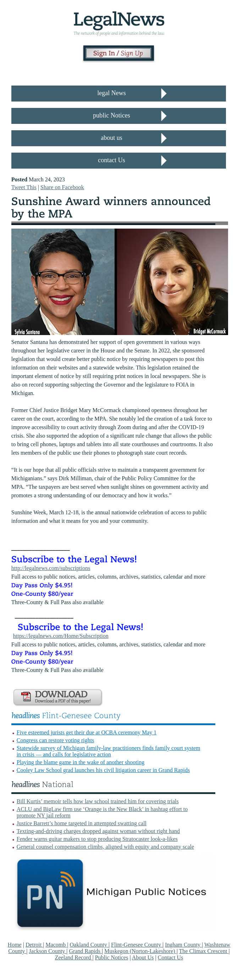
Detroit (34, 945)
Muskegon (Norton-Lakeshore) (140, 951)
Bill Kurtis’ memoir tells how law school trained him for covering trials (98, 801)
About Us (143, 957)
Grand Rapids (85, 951)
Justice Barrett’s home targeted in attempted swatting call (82, 823)
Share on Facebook (62, 187)
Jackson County (48, 951)
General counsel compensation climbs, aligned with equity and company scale (105, 847)
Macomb (56, 945)
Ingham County (183, 945)
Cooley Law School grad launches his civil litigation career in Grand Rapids (103, 770)
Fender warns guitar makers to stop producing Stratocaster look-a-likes (97, 839)
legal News (111, 93)
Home (15, 945)
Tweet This (24, 187)
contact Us (111, 160)
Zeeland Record (74, 957)
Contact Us (171, 957)
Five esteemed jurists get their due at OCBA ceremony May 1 (87, 732)
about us (112, 138)
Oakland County (89, 945)
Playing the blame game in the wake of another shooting (81, 762)
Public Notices (112, 957)
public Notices (111, 115)
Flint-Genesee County (137, 945)
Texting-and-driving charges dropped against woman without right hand (98, 831)
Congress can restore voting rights (56, 740)
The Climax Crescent (204, 951)
